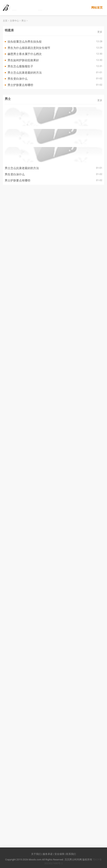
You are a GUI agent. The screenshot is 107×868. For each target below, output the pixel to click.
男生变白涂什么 (18, 79)
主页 (5, 21)
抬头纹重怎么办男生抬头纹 (25, 42)
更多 (100, 32)
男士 (24, 21)
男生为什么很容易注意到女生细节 (29, 48)
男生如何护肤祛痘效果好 (23, 60)
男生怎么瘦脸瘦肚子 (20, 66)
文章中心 (14, 21)
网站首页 (97, 8)
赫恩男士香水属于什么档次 (25, 54)
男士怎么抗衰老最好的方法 (25, 73)
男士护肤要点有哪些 (20, 85)
